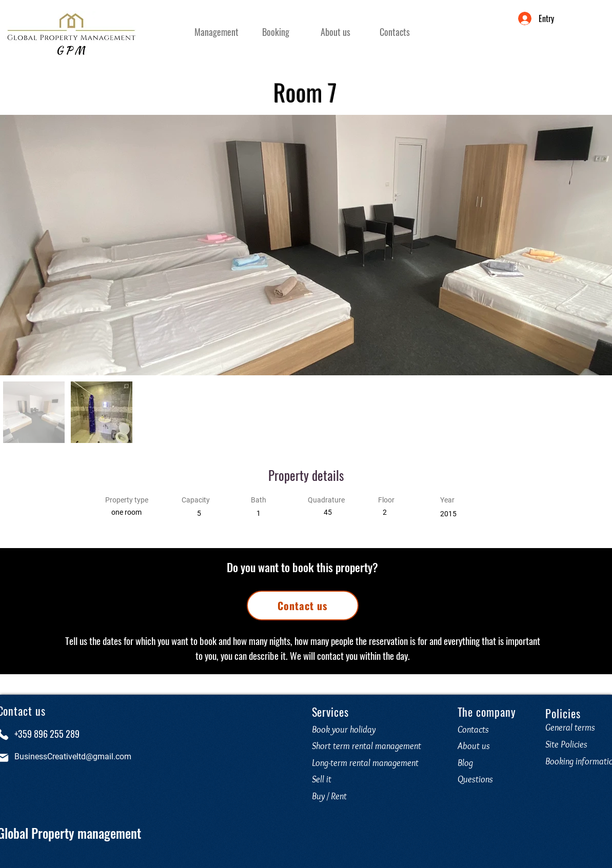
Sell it (322, 779)
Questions (477, 779)
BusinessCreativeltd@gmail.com (73, 756)
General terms (570, 728)
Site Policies (566, 744)
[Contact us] (303, 605)
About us (474, 746)
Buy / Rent (329, 796)
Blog (465, 763)
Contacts (473, 730)
